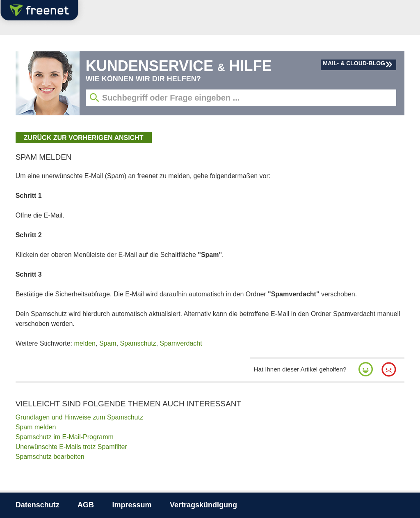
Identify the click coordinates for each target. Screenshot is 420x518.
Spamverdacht (181, 343)
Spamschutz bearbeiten (50, 457)
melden (85, 343)
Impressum (132, 505)
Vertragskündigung (203, 505)
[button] (366, 369)
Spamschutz (138, 343)
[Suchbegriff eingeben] (241, 98)
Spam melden (36, 427)
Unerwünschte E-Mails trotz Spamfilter (71, 447)
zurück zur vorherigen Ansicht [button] (84, 138)
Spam (108, 343)
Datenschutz (38, 505)
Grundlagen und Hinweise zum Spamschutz (79, 417)
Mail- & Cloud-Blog (354, 63)
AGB (86, 505)
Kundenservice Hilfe (179, 66)
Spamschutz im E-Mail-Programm (65, 437)
